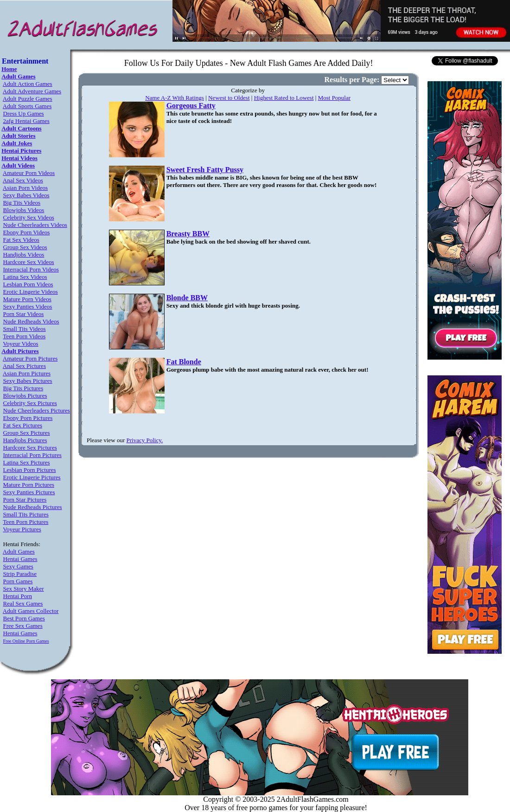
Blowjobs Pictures (25, 396)
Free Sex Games (23, 626)
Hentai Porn (18, 596)
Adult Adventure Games (32, 91)
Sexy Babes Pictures (28, 381)
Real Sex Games (23, 603)
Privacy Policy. (145, 440)
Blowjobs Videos (24, 210)
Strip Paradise (20, 574)
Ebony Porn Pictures (28, 418)
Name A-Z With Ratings (175, 98)
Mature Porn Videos (27, 299)
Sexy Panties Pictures (29, 492)
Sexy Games (18, 566)
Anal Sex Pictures (24, 366)
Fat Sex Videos (21, 240)
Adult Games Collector (31, 611)
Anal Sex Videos (23, 180)
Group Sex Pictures (27, 433)
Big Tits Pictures (23, 388)
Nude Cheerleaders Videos (35, 225)
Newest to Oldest (229, 98)
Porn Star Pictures (25, 499)
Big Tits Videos (22, 203)
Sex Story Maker (24, 589)
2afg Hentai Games (26, 121)
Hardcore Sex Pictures (30, 448)
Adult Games (19, 551)
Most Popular (334, 98)
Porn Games (18, 581)
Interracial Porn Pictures (32, 455)
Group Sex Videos (25, 247)
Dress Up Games (24, 113)
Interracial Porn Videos (31, 269)
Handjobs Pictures (25, 440)
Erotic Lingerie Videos (31, 292)
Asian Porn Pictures (27, 373)
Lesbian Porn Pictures (30, 470)
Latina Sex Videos (25, 277)
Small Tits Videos (25, 329)
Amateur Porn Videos (29, 173)
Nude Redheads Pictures (33, 507)
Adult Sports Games (27, 106)
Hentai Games (20, 559)
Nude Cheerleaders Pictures (37, 410)
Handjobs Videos (24, 255)
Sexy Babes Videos (26, 195)
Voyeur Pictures (22, 529)
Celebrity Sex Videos (29, 217)
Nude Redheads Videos (31, 321)
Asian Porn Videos (25, 188)
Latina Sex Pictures (27, 462)
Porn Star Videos (24, 314)
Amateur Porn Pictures (30, 358)
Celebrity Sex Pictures (30, 403)
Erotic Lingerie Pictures (32, 477)
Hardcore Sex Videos (29, 262)
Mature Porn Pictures (29, 485)
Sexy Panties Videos (28, 306)
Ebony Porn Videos (27, 232)
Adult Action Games (28, 84)
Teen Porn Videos (24, 336)
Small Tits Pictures (26, 514)
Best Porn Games (24, 618)
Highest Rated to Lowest (284, 98)
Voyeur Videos (20, 344)
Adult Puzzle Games (28, 99)
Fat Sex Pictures (23, 425)
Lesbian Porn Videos (28, 284)
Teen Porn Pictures (25, 522)
